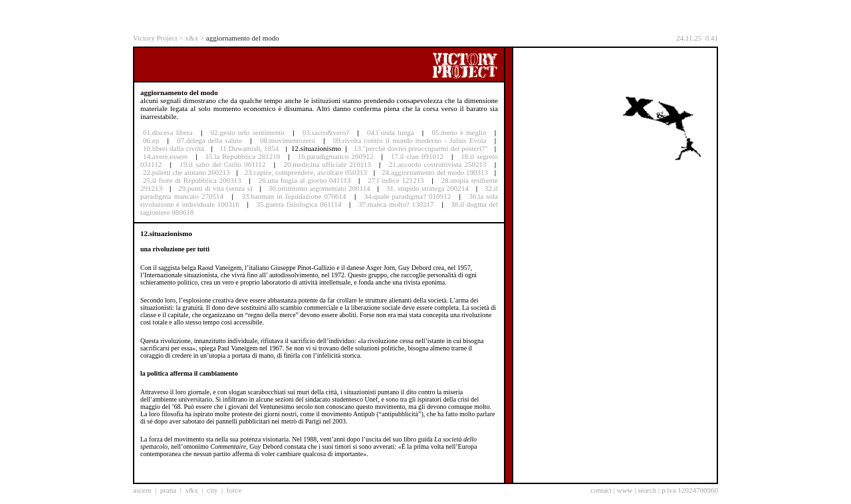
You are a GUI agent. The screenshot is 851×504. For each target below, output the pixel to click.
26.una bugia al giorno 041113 (304, 180)
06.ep (151, 140)
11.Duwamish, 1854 (250, 148)
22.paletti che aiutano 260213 (186, 172)
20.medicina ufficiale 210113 (327, 164)
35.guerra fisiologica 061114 (299, 204)
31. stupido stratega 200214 (427, 188)
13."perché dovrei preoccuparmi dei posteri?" (421, 148)
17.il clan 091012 (417, 156)
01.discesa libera (168, 132)
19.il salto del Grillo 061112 (222, 164)
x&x (192, 38)
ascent (142, 490)
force (234, 490)
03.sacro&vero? (326, 132)
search (647, 490)
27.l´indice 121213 (396, 180)
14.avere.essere (165, 156)
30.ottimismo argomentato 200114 (319, 188)
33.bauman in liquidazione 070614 (294, 196)
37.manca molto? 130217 (396, 204)
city (212, 490)
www (625, 490)
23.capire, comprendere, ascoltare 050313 (306, 172)
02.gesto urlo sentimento (248, 132)
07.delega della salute (209, 140)
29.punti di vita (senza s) (215, 188)
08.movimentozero (288, 140)
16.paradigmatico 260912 (336, 156)
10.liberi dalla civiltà (174, 148)
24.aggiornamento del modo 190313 (435, 172)
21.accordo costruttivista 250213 (438, 164)
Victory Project (155, 38)
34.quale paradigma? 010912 (408, 196)
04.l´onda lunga (390, 132)
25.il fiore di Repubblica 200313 (192, 180)
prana (168, 490)
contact (601, 490)
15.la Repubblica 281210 (243, 156)
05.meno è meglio (459, 132)
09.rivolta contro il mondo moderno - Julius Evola (410, 140)
